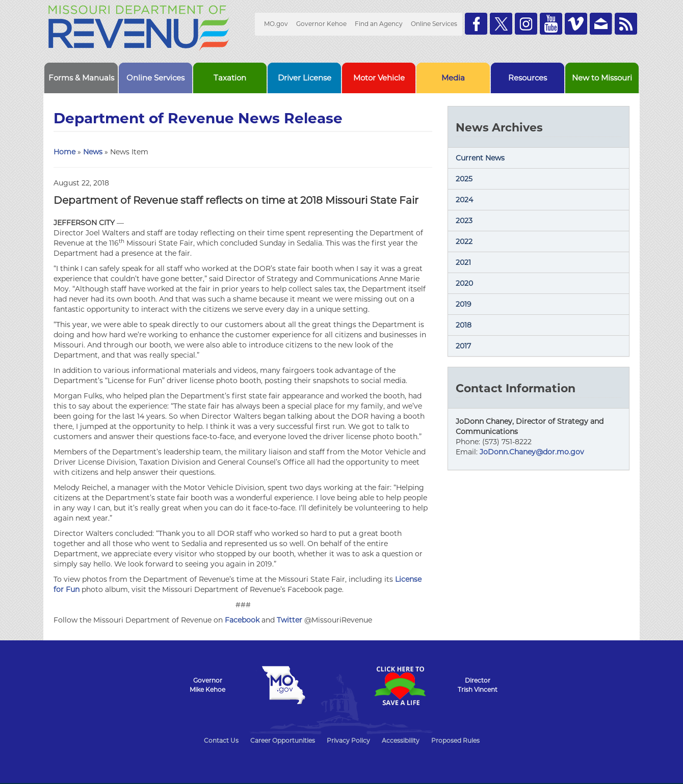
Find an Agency (379, 24)
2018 (464, 325)
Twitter (290, 620)
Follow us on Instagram (526, 24)
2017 (463, 346)
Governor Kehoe (321, 24)
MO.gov (276, 24)
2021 (463, 262)
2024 (464, 200)
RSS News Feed (626, 24)
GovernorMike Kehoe (207, 685)
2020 (464, 283)
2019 (464, 304)
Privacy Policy (348, 740)
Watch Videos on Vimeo (576, 24)
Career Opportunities (283, 740)
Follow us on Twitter (501, 24)
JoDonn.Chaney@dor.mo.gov (532, 452)
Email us (601, 24)
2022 (464, 241)
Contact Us (221, 740)
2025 (464, 179)
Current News (480, 158)
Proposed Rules (455, 740)
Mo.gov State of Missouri (283, 685)
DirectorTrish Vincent (478, 685)
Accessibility (401, 740)
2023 (464, 221)
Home (64, 152)
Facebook (242, 620)
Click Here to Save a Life (400, 686)
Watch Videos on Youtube (551, 24)
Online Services (434, 24)
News (93, 152)
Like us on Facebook (476, 24)
